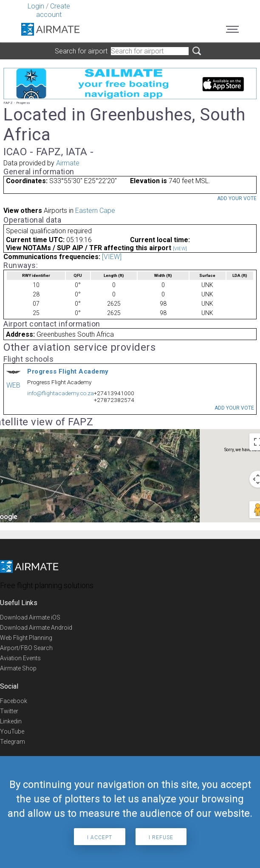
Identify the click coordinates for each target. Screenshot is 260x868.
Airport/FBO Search (26, 648)
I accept (100, 837)
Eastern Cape (95, 211)
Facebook (14, 701)
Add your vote (237, 198)
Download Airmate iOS (30, 617)
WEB (13, 385)
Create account (53, 10)
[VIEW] (180, 249)
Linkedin (11, 721)
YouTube (12, 731)
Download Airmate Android (36, 628)
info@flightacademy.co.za (61, 393)
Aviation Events (20, 658)
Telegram (13, 742)
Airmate (68, 163)
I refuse (161, 837)
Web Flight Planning (26, 638)
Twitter (9, 711)
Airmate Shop (18, 668)
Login (36, 6)
